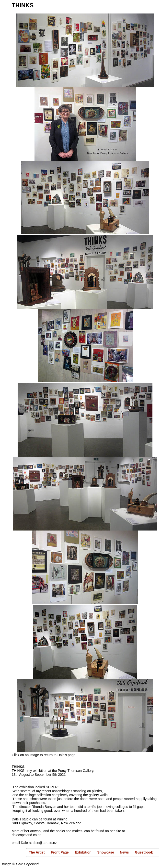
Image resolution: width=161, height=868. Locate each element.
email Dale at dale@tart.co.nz (34, 843)
